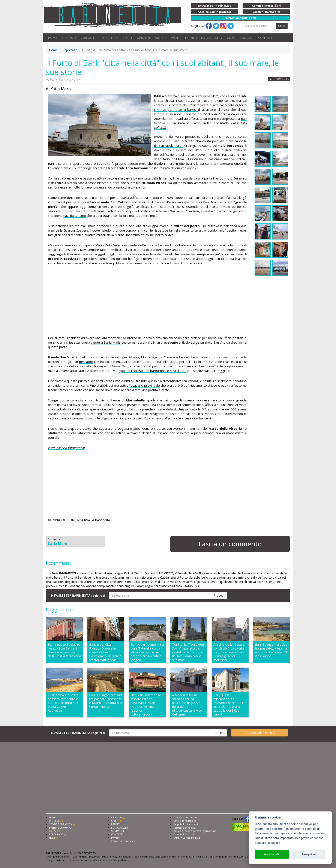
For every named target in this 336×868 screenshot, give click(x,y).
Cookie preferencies (123, 841)
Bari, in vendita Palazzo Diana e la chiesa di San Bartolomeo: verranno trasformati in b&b (105, 652)
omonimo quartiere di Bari (189, 202)
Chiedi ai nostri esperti (186, 817)
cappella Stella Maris (106, 342)
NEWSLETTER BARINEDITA (78, 595)
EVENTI (175, 38)
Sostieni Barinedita (184, 828)
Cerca (282, 26)
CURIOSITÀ (89, 38)
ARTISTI (160, 38)
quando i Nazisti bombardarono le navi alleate (153, 371)
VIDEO (231, 38)
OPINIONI (144, 38)
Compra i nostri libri (185, 834)
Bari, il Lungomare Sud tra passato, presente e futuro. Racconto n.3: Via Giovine (271, 650)
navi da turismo (75, 216)
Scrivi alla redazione (185, 821)
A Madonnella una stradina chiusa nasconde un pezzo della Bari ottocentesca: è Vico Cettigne (187, 705)
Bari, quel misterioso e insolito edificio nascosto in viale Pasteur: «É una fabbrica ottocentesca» (147, 705)
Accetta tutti (272, 854)
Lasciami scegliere (268, 843)
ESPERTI (191, 38)
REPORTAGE (109, 38)
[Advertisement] (147, 301)
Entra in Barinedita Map (187, 838)
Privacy (115, 838)
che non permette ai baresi (176, 109)
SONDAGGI (118, 831)
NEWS (52, 838)
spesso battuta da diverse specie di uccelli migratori (88, 409)
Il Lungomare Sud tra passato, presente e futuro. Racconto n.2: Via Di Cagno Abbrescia (63, 703)
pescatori (86, 362)
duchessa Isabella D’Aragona (195, 409)
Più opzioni (308, 854)
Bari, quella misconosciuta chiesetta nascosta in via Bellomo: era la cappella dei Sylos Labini (229, 705)
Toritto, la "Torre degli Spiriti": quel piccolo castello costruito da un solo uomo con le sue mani (189, 652)
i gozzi (235, 357)
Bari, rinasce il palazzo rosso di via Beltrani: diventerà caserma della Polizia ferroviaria (64, 650)
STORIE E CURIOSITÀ (61, 824)
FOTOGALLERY (212, 38)
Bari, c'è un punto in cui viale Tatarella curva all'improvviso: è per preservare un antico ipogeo (147, 652)
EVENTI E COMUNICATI (62, 828)
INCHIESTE (69, 38)
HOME (52, 38)
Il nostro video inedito (260, 733)
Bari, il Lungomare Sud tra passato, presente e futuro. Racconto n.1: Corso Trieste (106, 701)
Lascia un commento (230, 544)
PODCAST (247, 38)
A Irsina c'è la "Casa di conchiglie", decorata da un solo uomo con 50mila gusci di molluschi (229, 652)
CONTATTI (266, 38)
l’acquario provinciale (145, 385)
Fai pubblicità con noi (186, 824)
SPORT (127, 38)
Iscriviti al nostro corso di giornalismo (195, 831)
